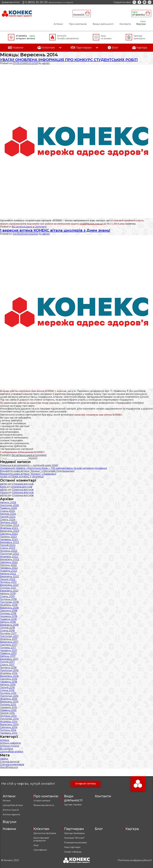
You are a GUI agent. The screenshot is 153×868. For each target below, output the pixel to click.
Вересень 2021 (9, 585)
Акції (36, 845)
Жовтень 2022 (9, 557)
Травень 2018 (8, 619)
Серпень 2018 (9, 611)
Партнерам (74, 829)
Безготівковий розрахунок (41, 839)
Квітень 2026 (8, 502)
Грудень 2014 (8, 716)
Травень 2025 (9, 508)
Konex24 (82, 13)
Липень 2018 (8, 613)
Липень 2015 (8, 705)
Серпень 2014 (9, 727)
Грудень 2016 (8, 668)
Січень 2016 (7, 690)
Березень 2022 (9, 576)
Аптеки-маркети (10, 743)
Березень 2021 (9, 591)
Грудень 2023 (9, 522)
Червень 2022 (9, 568)
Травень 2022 (9, 571)
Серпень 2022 (9, 562)
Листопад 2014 (9, 719)
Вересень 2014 (9, 724)
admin (46, 63)
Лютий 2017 (7, 662)
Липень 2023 (8, 537)
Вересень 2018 (9, 608)
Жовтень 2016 (9, 673)
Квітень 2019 (8, 594)
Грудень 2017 (8, 633)
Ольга (4, 492)
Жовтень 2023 (9, 528)
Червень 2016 (9, 682)
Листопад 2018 (9, 602)
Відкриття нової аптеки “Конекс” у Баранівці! (28, 474)
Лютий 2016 (7, 687)
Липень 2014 (8, 730)
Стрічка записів (10, 762)
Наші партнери (72, 847)
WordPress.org (9, 767)
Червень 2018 (9, 616)
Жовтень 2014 (9, 722)
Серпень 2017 (9, 645)
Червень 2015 (9, 707)
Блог (99, 829)
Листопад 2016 (9, 670)
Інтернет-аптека (86, 784)
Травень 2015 (8, 710)
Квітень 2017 (8, 656)
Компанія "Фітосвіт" (74, 838)
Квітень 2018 (8, 622)
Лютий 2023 (8, 545)
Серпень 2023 (9, 534)
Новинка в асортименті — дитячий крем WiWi (29, 465)
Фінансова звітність (44, 805)
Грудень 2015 (8, 693)
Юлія (3, 487)
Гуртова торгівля (73, 805)
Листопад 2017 (9, 636)
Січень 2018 (7, 631)
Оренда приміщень (74, 833)
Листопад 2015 (9, 696)
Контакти (125, 24)
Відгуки (141, 24)
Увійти (4, 759)
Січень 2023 (8, 548)
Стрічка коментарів (12, 764)
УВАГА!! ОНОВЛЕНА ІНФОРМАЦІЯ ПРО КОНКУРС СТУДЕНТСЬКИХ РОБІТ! (69, 60)
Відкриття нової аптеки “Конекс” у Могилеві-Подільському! (37, 471)
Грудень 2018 (8, 599)
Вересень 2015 (9, 702)
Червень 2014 (9, 733)
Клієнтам (41, 829)
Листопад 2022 (10, 554)
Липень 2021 (8, 588)
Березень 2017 (9, 659)
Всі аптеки (18, 227)
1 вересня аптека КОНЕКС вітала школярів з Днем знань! (55, 230)
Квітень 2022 (8, 574)
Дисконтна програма (45, 833)
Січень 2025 (7, 511)
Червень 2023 (9, 539)
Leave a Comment (36, 227)
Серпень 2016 (9, 679)
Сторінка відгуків (23, 484)
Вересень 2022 (10, 559)
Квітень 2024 (8, 514)
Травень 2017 (8, 653)
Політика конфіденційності (135, 860)
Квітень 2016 (8, 685)
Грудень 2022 (9, 551)
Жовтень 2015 (9, 699)
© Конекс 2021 (10, 860)
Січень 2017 (7, 665)
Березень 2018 (9, 625)
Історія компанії (42, 801)
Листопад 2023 (10, 525)
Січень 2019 (7, 596)
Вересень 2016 (9, 676)
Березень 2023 (9, 542)
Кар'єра (132, 829)
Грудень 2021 (8, 582)
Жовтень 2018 (9, 605)
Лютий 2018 (7, 628)
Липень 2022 (8, 565)
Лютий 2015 (7, 713)
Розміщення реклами (75, 843)
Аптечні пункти (10, 746)
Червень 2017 (9, 650)
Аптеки (58, 24)
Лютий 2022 (8, 579)
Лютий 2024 (8, 517)
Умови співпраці (73, 852)
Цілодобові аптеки (12, 752)
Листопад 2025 (9, 505)
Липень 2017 (8, 648)
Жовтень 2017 (9, 639)
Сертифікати (40, 850)
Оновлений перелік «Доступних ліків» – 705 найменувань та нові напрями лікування (53, 468)
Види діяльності (103, 24)
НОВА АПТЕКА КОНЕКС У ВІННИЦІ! (22, 477)
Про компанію (78, 24)
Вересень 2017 (9, 642)
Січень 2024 (8, 520)
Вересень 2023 (10, 531)
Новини (9, 829)
